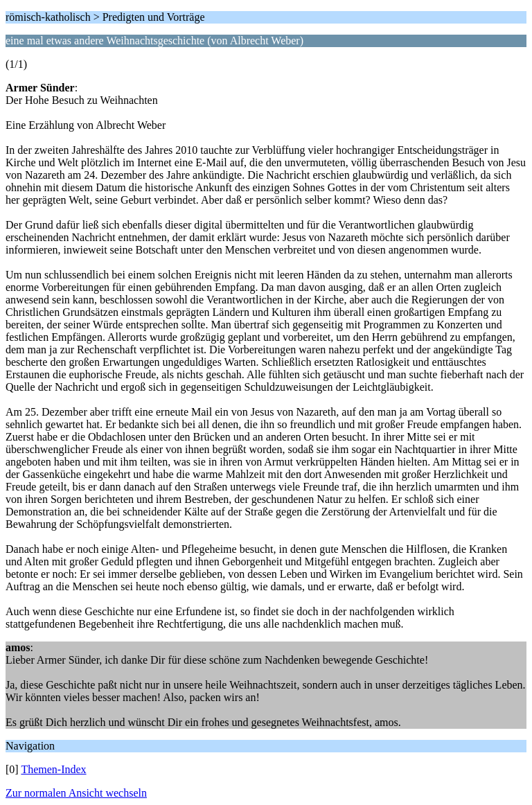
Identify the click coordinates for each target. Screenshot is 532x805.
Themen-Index (53, 769)
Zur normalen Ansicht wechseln (76, 793)
